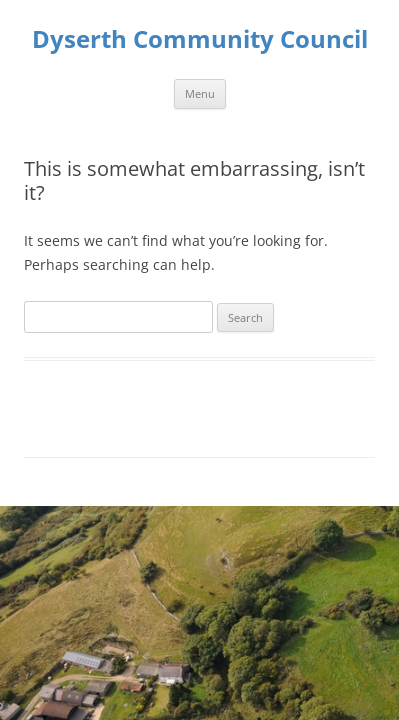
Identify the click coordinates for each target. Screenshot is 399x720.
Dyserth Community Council (200, 39)
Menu (200, 93)
